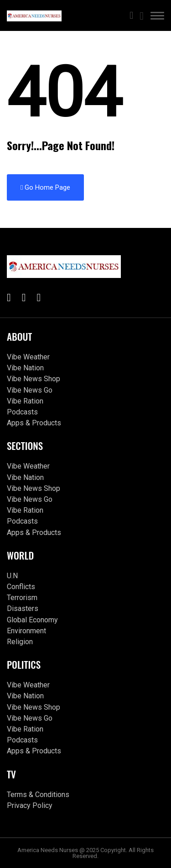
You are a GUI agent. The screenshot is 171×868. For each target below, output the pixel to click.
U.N (12, 576)
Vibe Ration (25, 401)
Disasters (23, 608)
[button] (157, 17)
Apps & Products (34, 423)
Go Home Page (45, 187)
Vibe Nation (25, 368)
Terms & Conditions (38, 795)
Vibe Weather (28, 357)
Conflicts (21, 587)
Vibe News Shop (34, 379)
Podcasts (22, 412)
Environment (26, 631)
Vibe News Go (30, 390)
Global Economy (32, 620)
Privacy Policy (30, 805)
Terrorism (22, 598)
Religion (20, 642)
